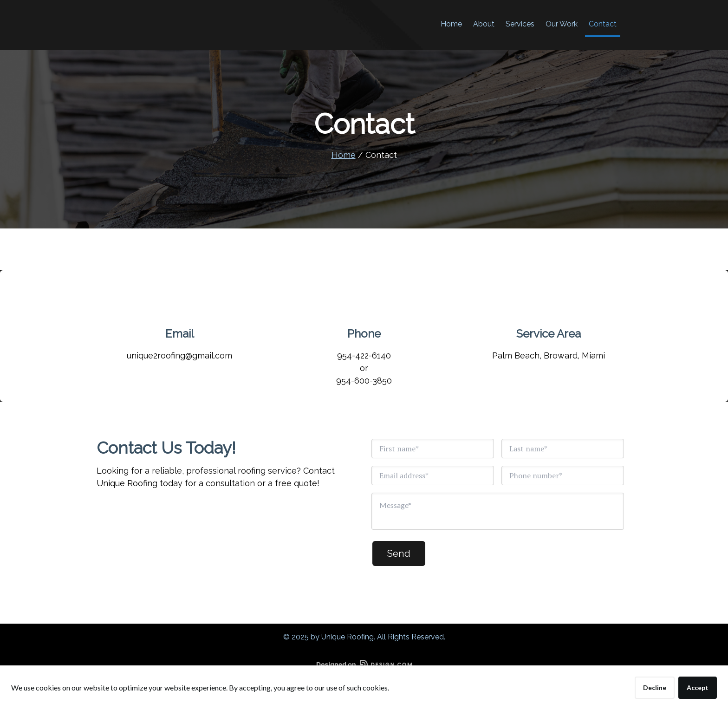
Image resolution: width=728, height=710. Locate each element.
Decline (655, 687)
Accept (698, 687)
